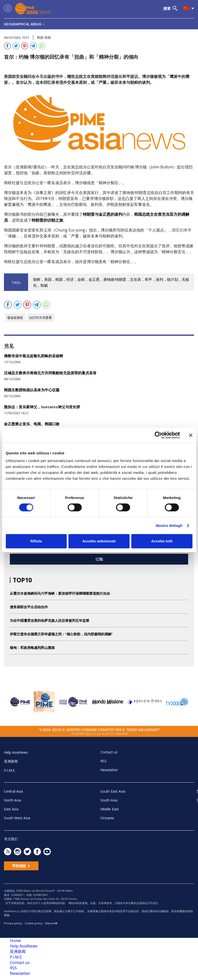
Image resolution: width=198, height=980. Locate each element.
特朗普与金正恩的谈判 (103, 214)
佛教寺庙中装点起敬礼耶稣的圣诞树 (34, 356)
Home (15, 941)
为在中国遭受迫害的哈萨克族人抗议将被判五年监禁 (50, 620)
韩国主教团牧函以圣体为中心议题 (32, 390)
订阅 (99, 559)
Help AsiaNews (16, 752)
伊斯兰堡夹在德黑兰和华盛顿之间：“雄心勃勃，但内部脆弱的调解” (61, 634)
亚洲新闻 (11, 761)
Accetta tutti (162, 541)
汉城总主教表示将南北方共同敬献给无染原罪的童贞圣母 (50, 373)
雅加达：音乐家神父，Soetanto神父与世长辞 (42, 407)
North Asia (12, 800)
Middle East (110, 809)
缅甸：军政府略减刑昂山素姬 (32, 648)
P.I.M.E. (10, 770)
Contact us (109, 752)
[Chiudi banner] (191, 435)
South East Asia (113, 791)
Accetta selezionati (99, 541)
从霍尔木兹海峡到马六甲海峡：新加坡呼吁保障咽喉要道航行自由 (60, 593)
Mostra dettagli (169, 526)
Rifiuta (36, 541)
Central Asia (13, 791)
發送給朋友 (15, 318)
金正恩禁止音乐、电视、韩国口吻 (32, 424)
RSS (103, 761)
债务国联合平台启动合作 (29, 607)
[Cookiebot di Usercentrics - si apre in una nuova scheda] (158, 435)
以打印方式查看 (41, 318)
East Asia (11, 809)
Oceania (107, 818)
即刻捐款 (21, 866)
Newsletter (109, 770)
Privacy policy (13, 923)
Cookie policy (34, 923)
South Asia (109, 800)
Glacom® (51, 923)
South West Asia (17, 818)
